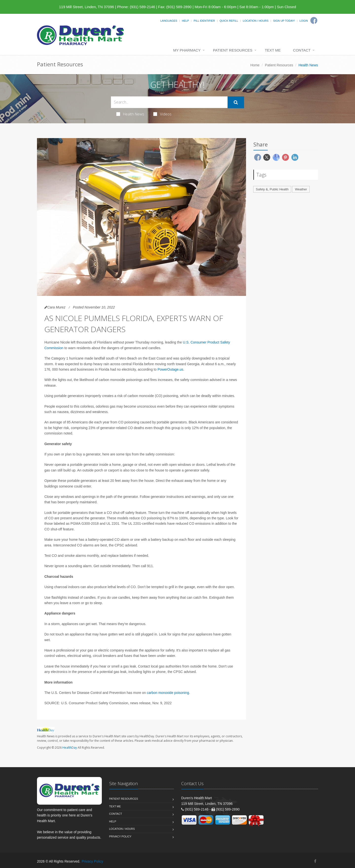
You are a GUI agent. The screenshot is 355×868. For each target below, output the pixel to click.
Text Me (273, 50)
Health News (130, 114)
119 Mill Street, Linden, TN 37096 (86, 7)
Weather (301, 189)
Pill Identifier (204, 21)
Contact (302, 50)
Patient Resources (233, 50)
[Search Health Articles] (169, 102)
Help (186, 21)
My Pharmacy (187, 50)
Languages (169, 21)
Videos (162, 114)
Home (255, 65)
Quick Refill (229, 21)
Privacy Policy (120, 836)
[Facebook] (314, 20)
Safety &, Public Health (272, 189)
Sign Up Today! (284, 21)
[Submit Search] (236, 102)
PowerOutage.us (170, 369)
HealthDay (70, 748)
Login (304, 21)
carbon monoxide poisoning (168, 693)
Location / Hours (256, 21)
